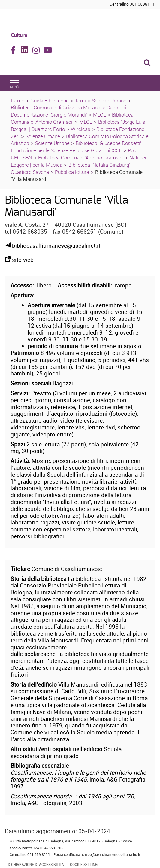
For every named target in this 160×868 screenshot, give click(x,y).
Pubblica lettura (72, 172)
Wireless (81, 129)
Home (18, 100)
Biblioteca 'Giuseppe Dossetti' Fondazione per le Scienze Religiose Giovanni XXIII (76, 147)
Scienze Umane (109, 100)
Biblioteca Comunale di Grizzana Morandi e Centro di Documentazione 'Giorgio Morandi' (69, 111)
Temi (80, 100)
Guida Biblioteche (50, 100)
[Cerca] (78, 63)
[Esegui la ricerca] (147, 63)
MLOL (100, 115)
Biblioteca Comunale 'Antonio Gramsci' (72, 118)
